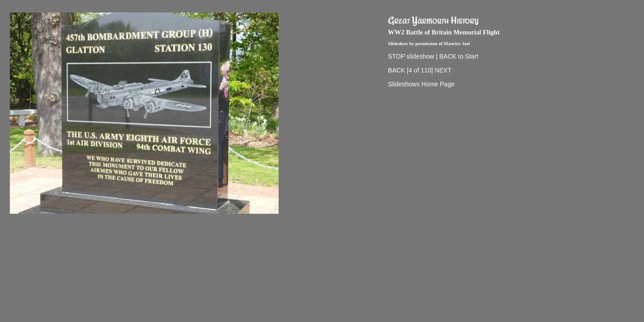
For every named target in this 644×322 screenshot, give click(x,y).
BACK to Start (459, 56)
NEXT (443, 70)
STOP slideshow (411, 56)
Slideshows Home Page (421, 84)
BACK (396, 70)
